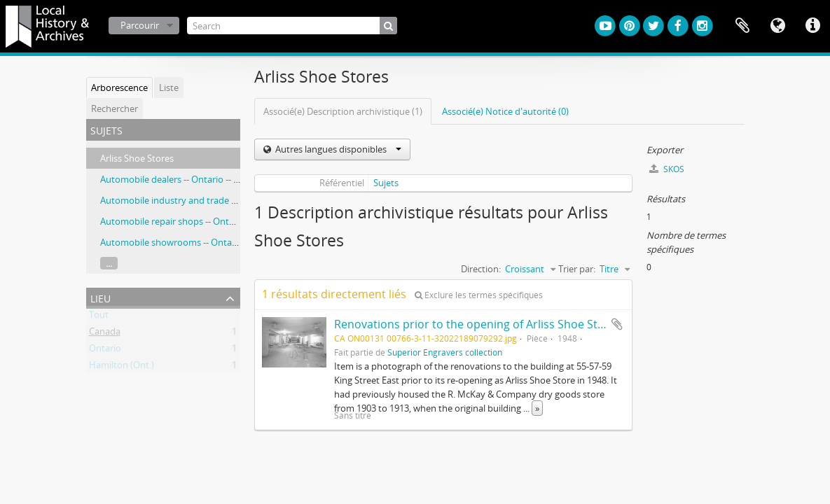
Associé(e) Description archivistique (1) (343, 111)
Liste (169, 87)
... (109, 263)
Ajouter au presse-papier (617, 324)
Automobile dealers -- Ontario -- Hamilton (186, 179)
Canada (105, 334)
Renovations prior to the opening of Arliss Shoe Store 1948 (489, 324)
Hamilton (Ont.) (122, 367)
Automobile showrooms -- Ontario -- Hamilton (196, 242)
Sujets (386, 183)
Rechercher (115, 108)
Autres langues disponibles (337, 149)
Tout (99, 317)
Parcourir (140, 25)
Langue (777, 26)
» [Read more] (537, 408)
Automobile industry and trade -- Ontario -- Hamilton (210, 200)
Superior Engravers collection (445, 352)
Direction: (481, 269)
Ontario (105, 351)
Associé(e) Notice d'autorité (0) (505, 111)
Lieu (101, 297)
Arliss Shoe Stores (137, 158)
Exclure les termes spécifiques (479, 295)
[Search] (292, 26)
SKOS (667, 169)
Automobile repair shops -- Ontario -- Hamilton (197, 221)
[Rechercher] (388, 26)
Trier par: (577, 269)
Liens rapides (812, 26)
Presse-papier (742, 26)
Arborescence (119, 87)
